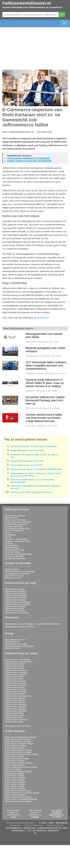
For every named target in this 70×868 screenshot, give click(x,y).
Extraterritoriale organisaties (16, 524)
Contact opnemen (12, 569)
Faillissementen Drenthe (15, 589)
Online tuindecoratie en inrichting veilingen (22, 793)
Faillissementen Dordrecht (15, 683)
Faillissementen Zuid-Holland (17, 613)
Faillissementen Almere (14, 668)
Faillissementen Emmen (15, 687)
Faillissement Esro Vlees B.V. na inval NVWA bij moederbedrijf (36, 469)
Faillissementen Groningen (16, 598)
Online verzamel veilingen (15, 795)
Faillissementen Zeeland (15, 611)
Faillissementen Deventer (15, 681)
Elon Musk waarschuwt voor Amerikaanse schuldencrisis (34, 446)
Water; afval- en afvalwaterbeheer (19, 554)
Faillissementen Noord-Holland (17, 604)
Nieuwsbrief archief (13, 578)
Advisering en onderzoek (15, 516)
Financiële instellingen (14, 526)
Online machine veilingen (15, 778)
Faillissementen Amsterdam (16, 672)
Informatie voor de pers (14, 576)
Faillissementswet (12, 642)
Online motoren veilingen (15, 782)
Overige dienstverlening (14, 550)
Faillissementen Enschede (16, 690)
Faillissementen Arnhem (15, 677)
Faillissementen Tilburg (14, 713)
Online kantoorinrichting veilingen (18, 771)
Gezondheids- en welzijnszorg (17, 528)
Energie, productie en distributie (18, 522)
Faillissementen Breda (14, 679)
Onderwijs (9, 543)
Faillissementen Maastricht (16, 707)
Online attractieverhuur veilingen (18, 741)
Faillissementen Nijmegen (15, 709)
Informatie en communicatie (16, 539)
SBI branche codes (13, 648)
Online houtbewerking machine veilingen (21, 767)
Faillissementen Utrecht (14, 609)
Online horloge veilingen (15, 765)
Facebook (35, 817)
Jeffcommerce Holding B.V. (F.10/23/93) (28, 158)
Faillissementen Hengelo (15, 700)
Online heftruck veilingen (15, 761)
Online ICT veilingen (13, 769)
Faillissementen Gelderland (16, 596)
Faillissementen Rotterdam (16, 711)
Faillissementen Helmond (15, 698)
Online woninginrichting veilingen (18, 801)
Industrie (8, 537)
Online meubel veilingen (15, 780)
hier (31, 624)
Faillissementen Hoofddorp (16, 705)
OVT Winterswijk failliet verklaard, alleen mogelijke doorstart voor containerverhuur (46, 366)
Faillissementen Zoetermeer (16, 720)
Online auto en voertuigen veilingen (19, 744)
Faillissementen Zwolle (14, 722)
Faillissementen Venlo (14, 717)
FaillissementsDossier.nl (27, 3)
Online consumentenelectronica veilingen (22, 754)
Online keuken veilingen (15, 774)
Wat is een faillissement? (15, 640)
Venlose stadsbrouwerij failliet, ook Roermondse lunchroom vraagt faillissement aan (44, 418)
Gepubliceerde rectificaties (16, 644)
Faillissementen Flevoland (15, 591)
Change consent (55, 825)
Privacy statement (33, 825)
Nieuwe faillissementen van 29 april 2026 (27, 451)
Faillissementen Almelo (14, 666)
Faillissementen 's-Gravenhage (17, 660)
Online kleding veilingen (15, 776)
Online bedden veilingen (15, 748)
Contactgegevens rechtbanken (17, 574)
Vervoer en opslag (12, 552)
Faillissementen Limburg (15, 600)
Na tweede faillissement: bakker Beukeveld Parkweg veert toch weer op (45, 400)
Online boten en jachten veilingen (18, 750)
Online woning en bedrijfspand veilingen (21, 799)
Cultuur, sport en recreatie (15, 520)
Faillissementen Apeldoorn (16, 675)
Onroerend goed (11, 546)
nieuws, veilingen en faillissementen (56, 813)
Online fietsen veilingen (14, 756)
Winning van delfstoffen (14, 556)
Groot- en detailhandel (14, 531)
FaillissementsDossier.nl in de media (20, 571)
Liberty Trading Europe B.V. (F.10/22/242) (29, 161)
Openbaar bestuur (12, 548)
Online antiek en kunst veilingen (18, 739)
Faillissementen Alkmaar (15, 664)
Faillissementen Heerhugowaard (18, 696)
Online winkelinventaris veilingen (18, 797)
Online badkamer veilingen (16, 746)
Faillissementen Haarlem (15, 694)
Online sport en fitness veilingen (18, 791)
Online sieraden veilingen (15, 789)
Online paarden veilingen (15, 784)
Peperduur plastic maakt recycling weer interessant (31, 492)
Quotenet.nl (43, 318)
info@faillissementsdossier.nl (21, 823)
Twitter (13, 817)
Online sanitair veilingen (15, 786)
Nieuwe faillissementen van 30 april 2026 (27, 461)
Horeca (8, 533)
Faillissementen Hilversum (16, 702)
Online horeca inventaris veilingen (19, 763)
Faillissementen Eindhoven (16, 685)
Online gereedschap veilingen (17, 759)
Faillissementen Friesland (15, 594)
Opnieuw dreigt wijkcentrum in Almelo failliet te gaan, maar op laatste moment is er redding (45, 383)
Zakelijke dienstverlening (15, 558)
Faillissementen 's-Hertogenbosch (19, 662)
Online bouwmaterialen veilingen (18, 752)
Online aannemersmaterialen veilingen (21, 737)
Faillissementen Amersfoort (16, 670)
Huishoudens (10, 535)
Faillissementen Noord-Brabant (17, 602)
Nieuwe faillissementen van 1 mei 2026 (26, 465)
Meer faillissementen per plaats (18, 726)
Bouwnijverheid (11, 518)
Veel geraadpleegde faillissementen (19, 646)
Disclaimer (15, 825)
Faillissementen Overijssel (15, 606)
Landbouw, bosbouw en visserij (18, 541)
